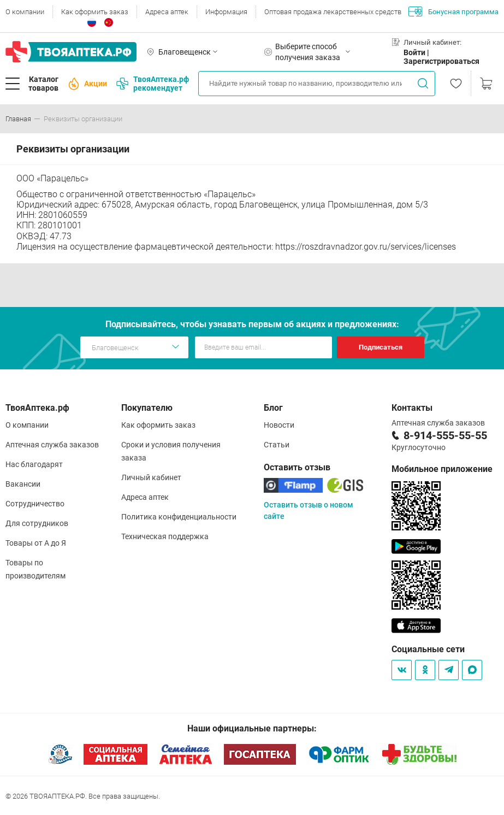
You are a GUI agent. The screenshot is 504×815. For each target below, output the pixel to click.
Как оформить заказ (95, 12)
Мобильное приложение (442, 469)
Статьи (277, 445)
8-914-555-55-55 (445, 435)
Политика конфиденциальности (179, 517)
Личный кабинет (151, 477)
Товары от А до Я (36, 543)
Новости (279, 425)
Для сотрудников (37, 523)
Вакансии (23, 484)
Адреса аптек (167, 12)
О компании (25, 12)
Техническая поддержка (165, 536)
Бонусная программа (453, 11)
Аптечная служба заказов (52, 445)
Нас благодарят (34, 464)
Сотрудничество (35, 504)
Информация (226, 12)
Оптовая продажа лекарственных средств (333, 12)
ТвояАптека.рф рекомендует (153, 84)
